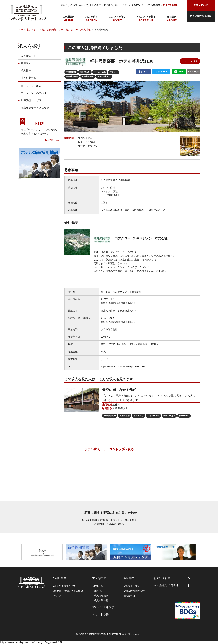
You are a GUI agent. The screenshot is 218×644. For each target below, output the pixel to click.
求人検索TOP (29, 58)
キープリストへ (52, 143)
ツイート (161, 72)
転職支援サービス (31, 103)
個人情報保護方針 (135, 591)
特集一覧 (99, 586)
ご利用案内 (68, 17)
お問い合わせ (162, 578)
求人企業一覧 (28, 80)
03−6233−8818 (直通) (93, 520)
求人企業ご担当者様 (201, 16)
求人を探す (91, 17)
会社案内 (172, 17)
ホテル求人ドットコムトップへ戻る (109, 449)
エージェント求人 (31, 88)
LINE (179, 72)
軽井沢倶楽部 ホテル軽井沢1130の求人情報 (66, 30)
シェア (143, 72)
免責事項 (130, 596)
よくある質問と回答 (65, 586)
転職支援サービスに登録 (35, 110)
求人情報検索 (101, 596)
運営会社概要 (133, 586)
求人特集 (26, 73)
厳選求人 (26, 66)
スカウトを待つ (117, 17)
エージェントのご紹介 (34, 95)
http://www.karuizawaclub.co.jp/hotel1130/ (123, 367)
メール (194, 72)
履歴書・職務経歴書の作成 (68, 591)
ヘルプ (58, 596)
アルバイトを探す (146, 17)
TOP (21, 30)
